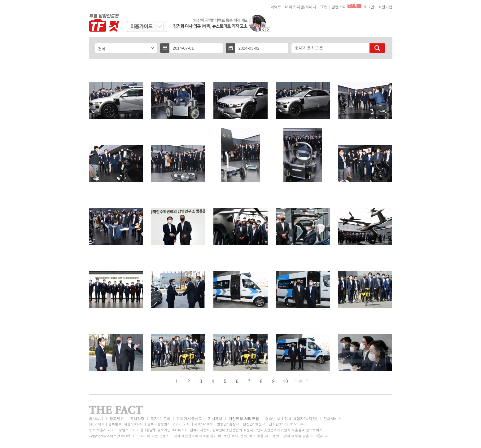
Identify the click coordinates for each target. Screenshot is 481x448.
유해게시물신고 (189, 418)
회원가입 (385, 7)
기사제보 (215, 418)
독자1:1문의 (161, 418)
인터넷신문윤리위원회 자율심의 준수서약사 (290, 430)
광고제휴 (117, 418)
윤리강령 (137, 418)
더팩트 (276, 7)
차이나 (311, 7)
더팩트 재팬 (294, 7)
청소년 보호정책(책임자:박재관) (291, 418)
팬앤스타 (339, 7)
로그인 (369, 7)
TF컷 (324, 7)
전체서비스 (332, 418)
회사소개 (96, 418)
